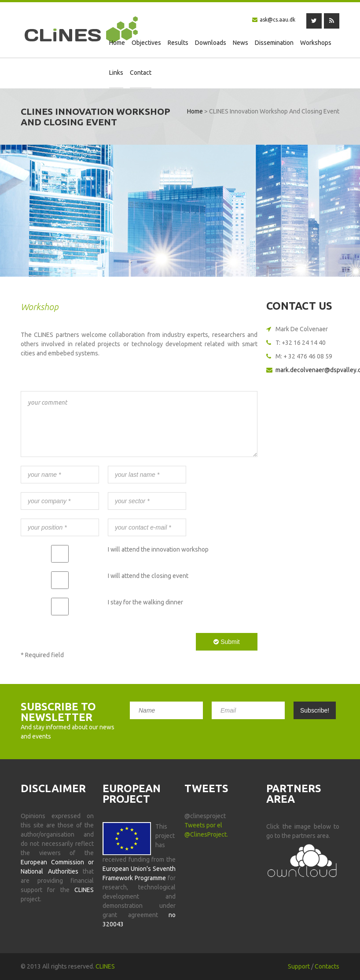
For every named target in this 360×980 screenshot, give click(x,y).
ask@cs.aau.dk (277, 20)
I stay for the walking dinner (145, 602)
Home (117, 43)
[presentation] (88, 641)
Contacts (327, 966)
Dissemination (274, 43)
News (241, 43)
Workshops (316, 43)
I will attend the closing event (148, 576)
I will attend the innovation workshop (158, 549)
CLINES (105, 966)
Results (178, 43)
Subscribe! (315, 710)
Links (116, 73)
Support (299, 966)
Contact (141, 73)
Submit (226, 642)
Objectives (146, 43)
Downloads (211, 43)
